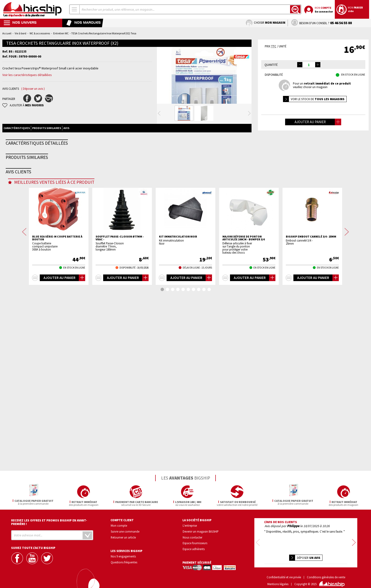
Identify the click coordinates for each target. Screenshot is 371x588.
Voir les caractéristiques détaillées (27, 75)
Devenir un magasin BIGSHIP (201, 531)
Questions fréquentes (124, 562)
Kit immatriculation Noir (178, 409)
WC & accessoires (40, 33)
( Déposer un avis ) (33, 89)
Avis (66, 147)
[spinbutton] (309, 65)
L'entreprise (190, 525)
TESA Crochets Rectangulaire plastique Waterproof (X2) (60, 268)
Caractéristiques (17, 147)
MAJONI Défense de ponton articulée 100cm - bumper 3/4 (243, 411)
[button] (318, 65)
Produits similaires (47, 147)
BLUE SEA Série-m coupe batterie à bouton (57, 411)
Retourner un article (123, 537)
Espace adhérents (194, 548)
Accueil (7, 33)
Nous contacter (192, 537)
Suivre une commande (125, 531)
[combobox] (75, 9)
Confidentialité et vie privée (284, 570)
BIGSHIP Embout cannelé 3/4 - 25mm (311, 409)
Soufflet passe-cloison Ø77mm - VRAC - (120, 411)
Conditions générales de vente (326, 570)
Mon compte (119, 525)
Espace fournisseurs (195, 543)
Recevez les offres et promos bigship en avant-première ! (49, 521)
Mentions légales (278, 577)
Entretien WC (61, 33)
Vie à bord (20, 33)
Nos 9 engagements (123, 556)
